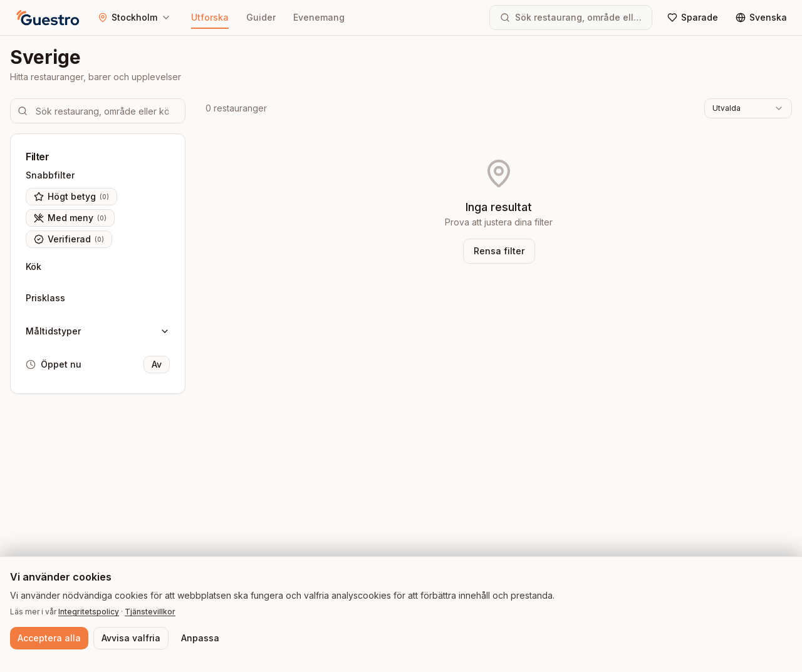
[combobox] (748, 108)
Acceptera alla (49, 638)
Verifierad (69, 239)
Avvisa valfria (131, 638)
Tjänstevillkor (150, 612)
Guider (261, 17)
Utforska (210, 20)
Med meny (70, 218)
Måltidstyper (98, 331)
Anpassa (200, 638)
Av (157, 364)
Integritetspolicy (89, 612)
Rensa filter (499, 251)
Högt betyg (71, 197)
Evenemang (319, 17)
